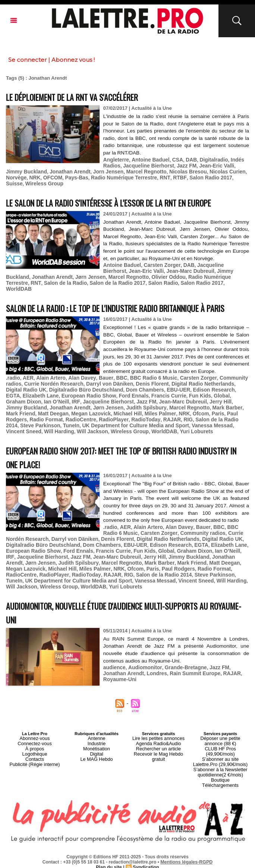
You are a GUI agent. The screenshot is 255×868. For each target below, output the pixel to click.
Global (171, 406)
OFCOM (28, 176)
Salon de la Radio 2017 (61, 280)
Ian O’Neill (229, 406)
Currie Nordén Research (51, 395)
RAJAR (74, 429)
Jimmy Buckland (206, 269)
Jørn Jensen (61, 274)
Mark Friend (163, 417)
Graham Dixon (198, 406)
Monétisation (97, 753)
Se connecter (27, 60)
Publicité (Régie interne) (34, 766)
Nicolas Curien (199, 171)
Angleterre (115, 159)
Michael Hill (42, 423)
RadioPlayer (20, 429)
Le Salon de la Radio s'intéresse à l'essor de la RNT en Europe (127, 200)
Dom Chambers (121, 401)
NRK (11, 176)
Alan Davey (77, 390)
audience (114, 673)
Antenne (97, 744)
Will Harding (164, 434)
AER (27, 390)
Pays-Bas (51, 176)
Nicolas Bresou (161, 171)
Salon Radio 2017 (177, 176)
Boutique (220, 775)
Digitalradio (208, 159)
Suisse (207, 176)
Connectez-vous (35, 749)
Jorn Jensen (86, 171)
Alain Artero (48, 390)
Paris (128, 423)
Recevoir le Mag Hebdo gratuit (159, 757)
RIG (90, 429)
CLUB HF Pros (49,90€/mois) (220, 753)
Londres (131, 678)
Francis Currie (121, 406)
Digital (97, 757)
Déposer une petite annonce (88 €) (220, 746)
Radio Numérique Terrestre (96, 176)
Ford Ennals (88, 406)
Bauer (100, 390)
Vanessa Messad (92, 434)
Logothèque (35, 757)
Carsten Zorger (158, 263)
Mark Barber (132, 417)
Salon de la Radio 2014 (123, 429)
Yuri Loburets (66, 440)
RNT (134, 176)
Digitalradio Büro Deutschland (65, 401)
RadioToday (50, 429)
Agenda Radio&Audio (158, 749)
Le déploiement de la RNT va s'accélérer (84, 97)
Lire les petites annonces (158, 744)
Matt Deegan (193, 417)
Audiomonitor (143, 673)
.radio (12, 390)
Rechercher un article (159, 753)
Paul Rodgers (152, 423)
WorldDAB (175, 280)
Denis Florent (144, 395)
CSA (173, 159)
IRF (10, 412)
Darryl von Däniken (104, 395)
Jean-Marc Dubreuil (161, 269)
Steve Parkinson (171, 429)
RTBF (147, 176)
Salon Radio (104, 280)
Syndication (145, 861)
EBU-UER (152, 401)
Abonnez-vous (35, 744)
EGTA (215, 401)
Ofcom (111, 423)
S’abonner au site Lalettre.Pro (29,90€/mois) (220, 760)
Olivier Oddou (135, 274)
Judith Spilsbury (56, 417)
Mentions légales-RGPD (187, 856)
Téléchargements (221, 780)
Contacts (34, 762)
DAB (186, 159)
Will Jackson (196, 434)
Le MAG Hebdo (97, 762)
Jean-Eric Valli (210, 165)
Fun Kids (151, 406)
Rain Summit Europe (167, 678)
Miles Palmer (73, 423)
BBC (114, 390)
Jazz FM (182, 165)
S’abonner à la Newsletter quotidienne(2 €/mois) (220, 769)
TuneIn (200, 429)
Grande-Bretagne (181, 673)
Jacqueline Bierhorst (146, 165)
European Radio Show (46, 406)
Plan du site (109, 861)
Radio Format (186, 423)
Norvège (228, 171)
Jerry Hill (146, 412)
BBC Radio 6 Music (144, 390)
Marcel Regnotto (122, 171)
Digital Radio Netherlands (192, 395)
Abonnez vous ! (73, 60)
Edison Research (186, 401)
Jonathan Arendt (50, 171)
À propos (35, 753)
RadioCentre (219, 423)
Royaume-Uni (229, 678)
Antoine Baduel (148, 159)
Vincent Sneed (130, 434)
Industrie (97, 749)
